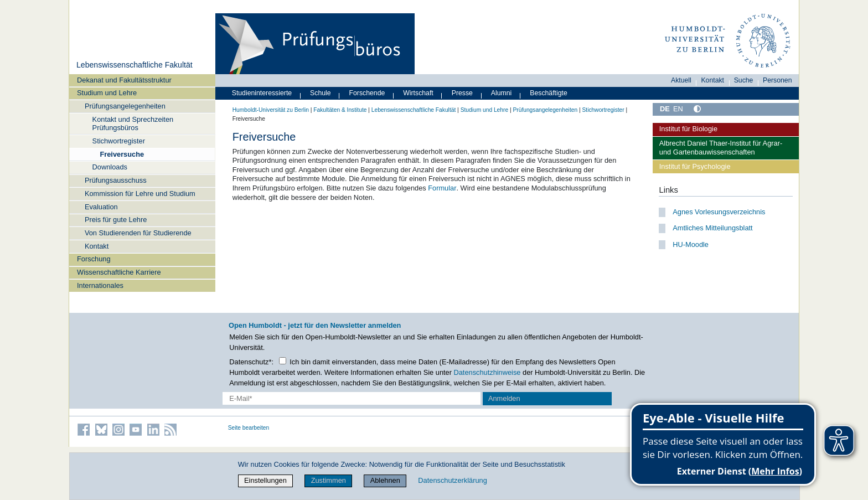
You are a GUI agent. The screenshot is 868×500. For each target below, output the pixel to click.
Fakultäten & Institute (340, 110)
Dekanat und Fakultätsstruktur (124, 80)
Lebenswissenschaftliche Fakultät (135, 65)
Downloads (110, 167)
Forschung (94, 259)
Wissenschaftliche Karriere (119, 272)
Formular (442, 188)
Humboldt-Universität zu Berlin (271, 110)
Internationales (100, 285)
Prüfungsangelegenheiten (125, 106)
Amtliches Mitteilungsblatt (712, 228)
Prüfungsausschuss (116, 180)
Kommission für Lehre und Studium (140, 194)
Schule (321, 93)
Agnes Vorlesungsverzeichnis (719, 212)
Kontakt (97, 246)
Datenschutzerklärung (452, 480)
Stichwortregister (119, 141)
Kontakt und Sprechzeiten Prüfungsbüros (133, 123)
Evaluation (101, 207)
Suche (744, 80)
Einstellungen (265, 480)
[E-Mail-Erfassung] (352, 398)
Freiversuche (122, 154)
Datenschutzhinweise (487, 372)
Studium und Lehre (107, 93)
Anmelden (504, 398)
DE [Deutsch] (665, 109)
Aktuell (681, 80)
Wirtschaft (418, 93)
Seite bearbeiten (249, 428)
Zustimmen (329, 480)
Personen (777, 80)
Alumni (502, 93)
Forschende (367, 93)
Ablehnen (385, 480)
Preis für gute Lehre (116, 220)
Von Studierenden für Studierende (138, 233)
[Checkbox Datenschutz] (283, 361)
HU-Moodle (691, 244)
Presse (462, 93)
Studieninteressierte (262, 93)
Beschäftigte (549, 93)
